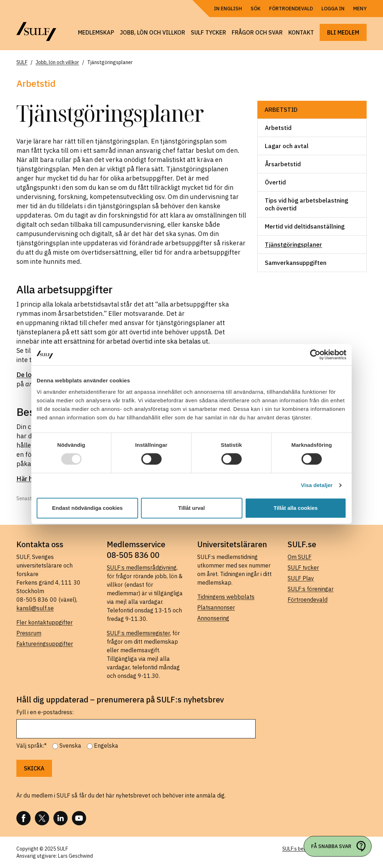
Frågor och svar (257, 32)
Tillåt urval (192, 508)
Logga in (333, 9)
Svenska (70, 746)
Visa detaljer (317, 485)
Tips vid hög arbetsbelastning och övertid (306, 204)
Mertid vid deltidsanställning (305, 226)
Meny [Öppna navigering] (360, 9)
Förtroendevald (291, 9)
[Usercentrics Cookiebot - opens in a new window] (315, 355)
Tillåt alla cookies (296, 508)
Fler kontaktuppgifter (44, 622)
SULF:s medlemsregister (138, 633)
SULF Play (301, 578)
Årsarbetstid (283, 164)
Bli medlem (343, 32)
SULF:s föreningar (311, 589)
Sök (256, 9)
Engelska (106, 746)
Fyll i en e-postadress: (45, 712)
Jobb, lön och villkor (153, 32)
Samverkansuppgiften (296, 263)
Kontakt (301, 32)
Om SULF (300, 557)
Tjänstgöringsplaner (293, 245)
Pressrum (29, 633)
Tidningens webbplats (226, 597)
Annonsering (213, 618)
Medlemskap (96, 32)
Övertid (275, 182)
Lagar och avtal (287, 146)
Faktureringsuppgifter (45, 644)
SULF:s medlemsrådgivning (142, 568)
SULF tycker (208, 32)
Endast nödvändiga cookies (87, 508)
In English (228, 9)
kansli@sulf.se (35, 608)
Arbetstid (281, 110)
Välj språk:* (32, 746)
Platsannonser (216, 607)
